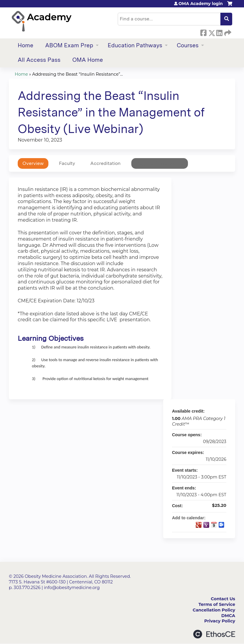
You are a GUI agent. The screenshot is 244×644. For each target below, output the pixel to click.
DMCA (228, 616)
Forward (227, 32)
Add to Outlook (222, 525)
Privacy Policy (220, 621)
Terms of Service (217, 604)
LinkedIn (219, 32)
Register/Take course (160, 163)
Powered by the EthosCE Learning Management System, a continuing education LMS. (214, 634)
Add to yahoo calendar (206, 525)
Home (26, 45)
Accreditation (105, 163)
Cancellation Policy (214, 610)
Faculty (67, 163)
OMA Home (88, 60)
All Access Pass (39, 60)
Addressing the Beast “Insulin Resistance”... (77, 74)
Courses (188, 45)
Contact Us (223, 599)
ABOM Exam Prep (69, 45)
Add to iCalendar (214, 525)
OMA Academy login (201, 4)
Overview (33, 163)
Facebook (203, 32)
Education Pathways (135, 45)
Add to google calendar (199, 525)
